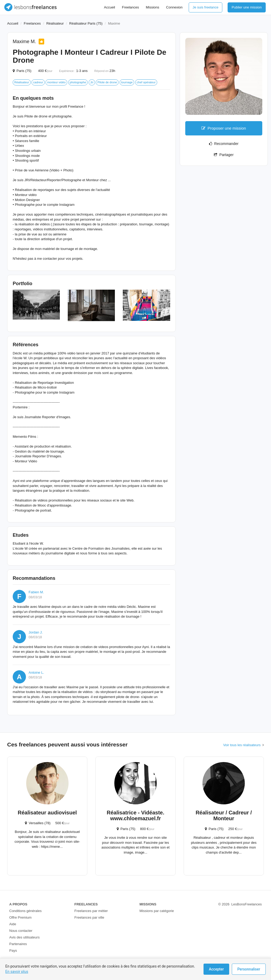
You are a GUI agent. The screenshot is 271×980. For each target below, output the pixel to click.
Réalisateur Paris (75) (86, 23)
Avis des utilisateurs (24, 937)
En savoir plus (17, 972)
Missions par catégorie (157, 911)
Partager (224, 155)
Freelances (130, 7)
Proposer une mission (224, 128)
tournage (127, 82)
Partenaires (18, 944)
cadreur (38, 82)
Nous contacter (21, 931)
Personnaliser (249, 969)
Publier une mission (247, 7)
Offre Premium (20, 917)
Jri (92, 82)
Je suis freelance (206, 7)
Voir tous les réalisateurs (242, 745)
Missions (153, 7)
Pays (13, 951)
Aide (13, 924)
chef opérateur (146, 82)
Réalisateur (55, 23)
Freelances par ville (89, 917)
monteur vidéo (56, 82)
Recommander (224, 144)
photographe (78, 82)
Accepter (216, 969)
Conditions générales (25, 911)
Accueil (110, 7)
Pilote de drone (107, 82)
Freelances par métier (91, 911)
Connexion (174, 7)
